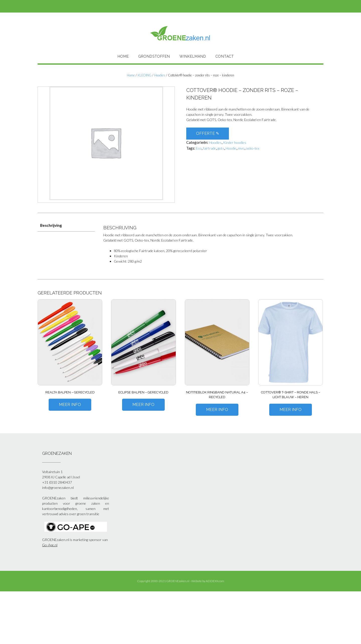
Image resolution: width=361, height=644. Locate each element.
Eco (199, 148)
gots (221, 148)
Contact (225, 56)
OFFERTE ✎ (208, 133)
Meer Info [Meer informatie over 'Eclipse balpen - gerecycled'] (143, 405)
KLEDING (145, 75)
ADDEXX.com (215, 581)
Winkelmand (193, 56)
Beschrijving (51, 225)
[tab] (66, 225)
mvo (241, 148)
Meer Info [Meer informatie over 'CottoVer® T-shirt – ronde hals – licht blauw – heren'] (291, 410)
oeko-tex (253, 148)
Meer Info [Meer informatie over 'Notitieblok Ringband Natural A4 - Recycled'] (217, 410)
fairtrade (210, 148)
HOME (123, 56)
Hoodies (160, 75)
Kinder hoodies (235, 142)
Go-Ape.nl (50, 545)
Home (131, 75)
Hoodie (231, 148)
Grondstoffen (154, 56)
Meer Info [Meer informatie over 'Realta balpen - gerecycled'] (70, 405)
